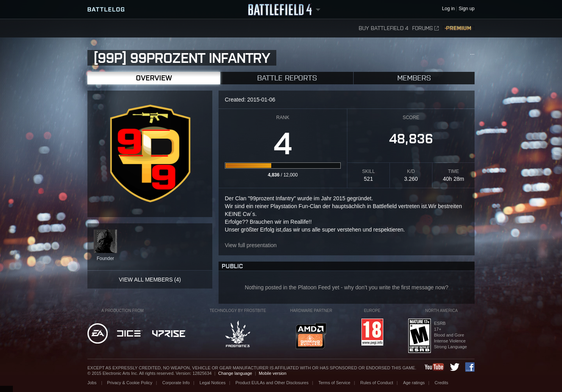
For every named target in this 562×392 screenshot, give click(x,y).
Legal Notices (213, 383)
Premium (459, 28)
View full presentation (251, 245)
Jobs (92, 383)
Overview (154, 78)
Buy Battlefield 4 (383, 28)
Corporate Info (176, 383)
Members (414, 78)
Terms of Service (334, 383)
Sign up (467, 9)
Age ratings (414, 383)
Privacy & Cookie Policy (130, 383)
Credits (442, 383)
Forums (425, 28)
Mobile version (273, 373)
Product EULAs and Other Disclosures (272, 383)
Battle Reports (287, 78)
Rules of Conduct (377, 383)
